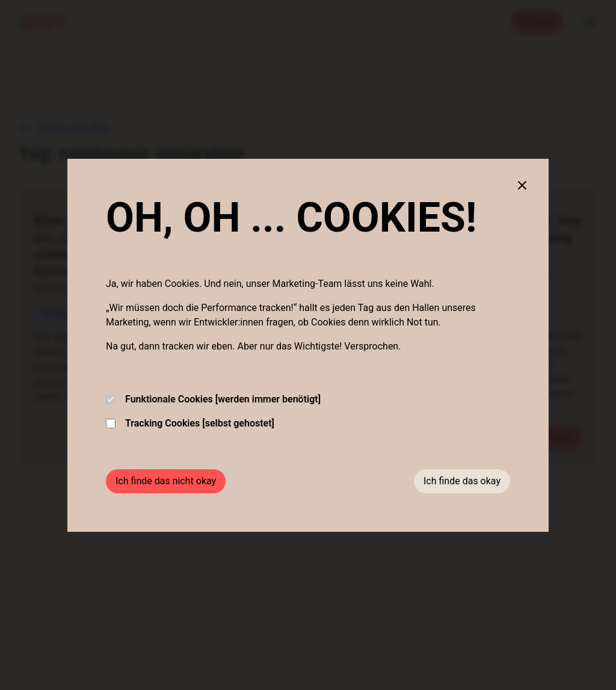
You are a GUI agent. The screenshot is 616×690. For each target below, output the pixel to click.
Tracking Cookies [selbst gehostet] (190, 423)
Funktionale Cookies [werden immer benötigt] (213, 399)
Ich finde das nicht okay (166, 481)
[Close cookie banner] (522, 185)
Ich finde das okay (462, 481)
